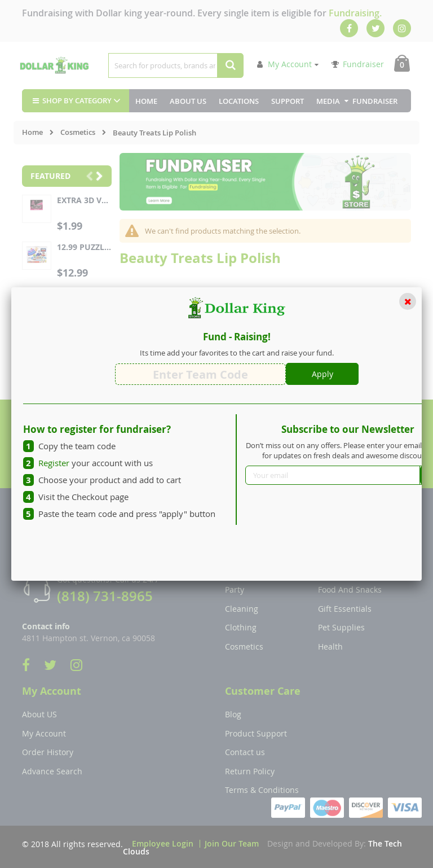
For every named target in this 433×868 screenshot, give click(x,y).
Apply (322, 374)
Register (54, 463)
